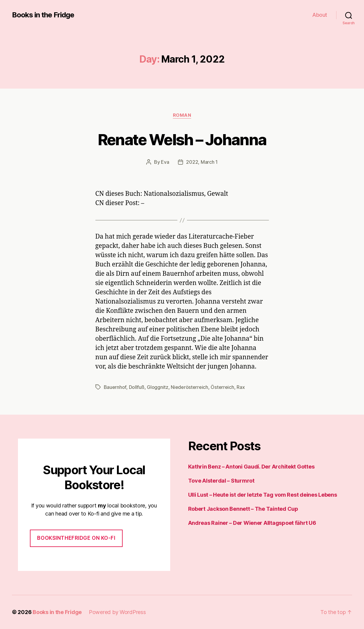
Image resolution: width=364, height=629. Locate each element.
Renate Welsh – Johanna (182, 140)
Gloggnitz (158, 387)
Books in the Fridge (43, 15)
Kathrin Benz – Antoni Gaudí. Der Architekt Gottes (251, 467)
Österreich (222, 387)
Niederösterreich (189, 387)
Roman (182, 115)
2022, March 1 (202, 162)
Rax (241, 387)
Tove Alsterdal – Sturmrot (221, 481)
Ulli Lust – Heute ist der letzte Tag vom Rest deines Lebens (263, 495)
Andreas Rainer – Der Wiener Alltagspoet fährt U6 (252, 523)
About (320, 15)
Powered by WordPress (117, 612)
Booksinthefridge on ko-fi (76, 538)
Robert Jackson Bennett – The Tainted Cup (243, 509)
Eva (165, 162)
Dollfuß (137, 387)
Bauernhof (115, 387)
